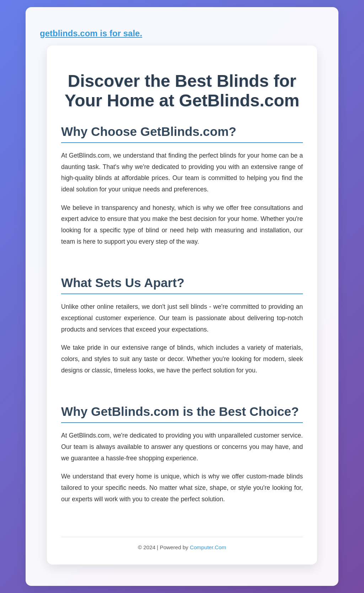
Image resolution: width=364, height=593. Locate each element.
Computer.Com (208, 547)
